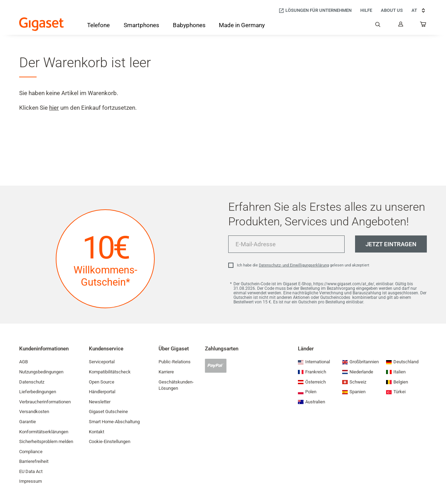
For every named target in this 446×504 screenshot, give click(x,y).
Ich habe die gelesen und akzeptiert (303, 265)
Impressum (30, 481)
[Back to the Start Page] (41, 24)
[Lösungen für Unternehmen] (315, 11)
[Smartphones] (141, 26)
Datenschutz (32, 382)
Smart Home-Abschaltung (114, 422)
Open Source (102, 382)
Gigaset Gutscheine (108, 412)
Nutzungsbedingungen (41, 372)
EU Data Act (31, 471)
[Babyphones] (189, 26)
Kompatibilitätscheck (110, 372)
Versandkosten (34, 412)
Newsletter (100, 402)
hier (54, 108)
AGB (24, 362)
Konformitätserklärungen (44, 432)
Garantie (28, 422)
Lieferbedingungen (38, 392)
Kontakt (97, 432)
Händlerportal (102, 392)
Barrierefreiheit (34, 461)
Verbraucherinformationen (45, 402)
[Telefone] (98, 26)
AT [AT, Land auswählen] (419, 10)
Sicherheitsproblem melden (46, 441)
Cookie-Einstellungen (110, 441)
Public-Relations (175, 362)
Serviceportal (102, 362)
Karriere (166, 372)
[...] (423, 26)
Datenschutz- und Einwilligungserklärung (294, 265)
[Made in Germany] (242, 26)
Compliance (31, 452)
